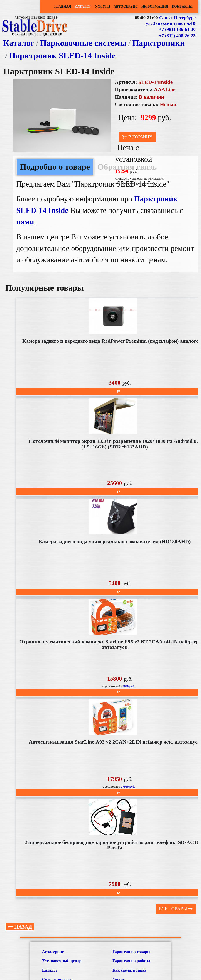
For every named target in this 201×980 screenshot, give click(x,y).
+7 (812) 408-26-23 (177, 36)
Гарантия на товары (131, 952)
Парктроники (158, 43)
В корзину (137, 137)
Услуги (103, 6)
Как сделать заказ (129, 970)
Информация (155, 6)
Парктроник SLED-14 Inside (62, 56)
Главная (63, 6)
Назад (20, 927)
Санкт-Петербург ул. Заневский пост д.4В (171, 20)
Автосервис (126, 6)
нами (25, 222)
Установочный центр (62, 961)
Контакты (182, 6)
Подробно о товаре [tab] (55, 167)
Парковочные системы (83, 43)
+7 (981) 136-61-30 (177, 29)
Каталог (83, 6)
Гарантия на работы (131, 961)
